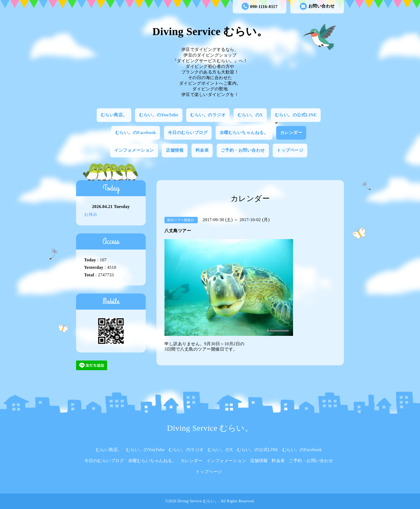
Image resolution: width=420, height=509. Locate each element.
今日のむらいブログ (188, 133)
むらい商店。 (114, 115)
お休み (91, 214)
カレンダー (291, 133)
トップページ (290, 150)
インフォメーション (134, 150)
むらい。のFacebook (136, 133)
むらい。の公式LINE (296, 115)
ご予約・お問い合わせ (243, 150)
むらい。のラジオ (208, 115)
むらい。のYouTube (159, 115)
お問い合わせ (317, 6)
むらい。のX (250, 115)
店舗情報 (175, 150)
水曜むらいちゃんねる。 (244, 133)
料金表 (202, 150)
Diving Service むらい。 (210, 31)
